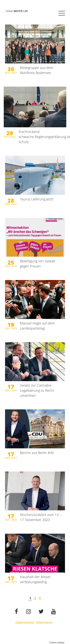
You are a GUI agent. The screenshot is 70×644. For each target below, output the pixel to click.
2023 (14, 73)
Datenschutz (25, 623)
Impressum (45, 623)
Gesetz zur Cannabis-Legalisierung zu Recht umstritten (37, 390)
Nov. (8, 73)
